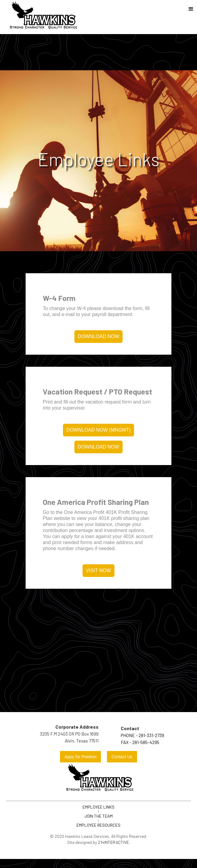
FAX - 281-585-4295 (140, 742)
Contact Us (122, 757)
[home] (42, 17)
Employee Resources (98, 825)
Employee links (98, 807)
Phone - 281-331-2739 (142, 735)
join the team (98, 816)
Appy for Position (80, 757)
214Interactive (113, 842)
